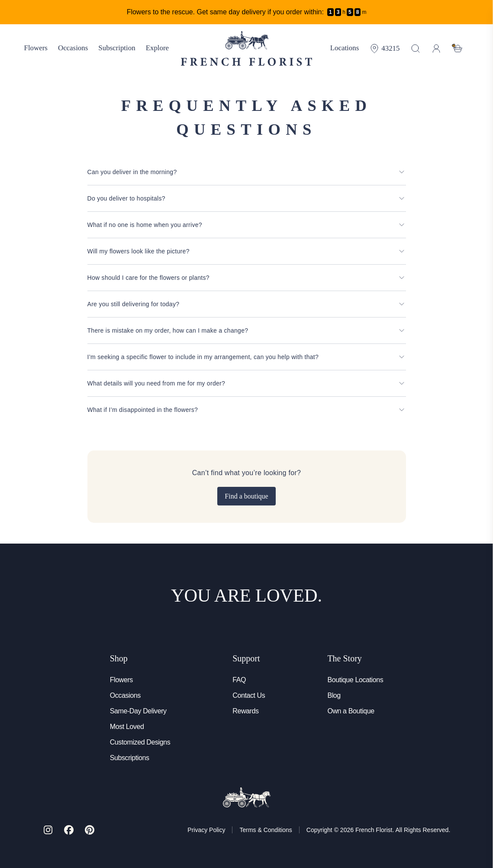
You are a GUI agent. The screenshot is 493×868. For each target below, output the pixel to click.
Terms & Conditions (266, 830)
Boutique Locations (355, 680)
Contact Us (249, 695)
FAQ (239, 680)
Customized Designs (140, 742)
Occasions (125, 695)
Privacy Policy (206, 830)
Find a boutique (246, 496)
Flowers (121, 680)
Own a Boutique (351, 711)
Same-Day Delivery (138, 711)
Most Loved (127, 727)
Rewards (245, 711)
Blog (334, 695)
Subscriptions (130, 758)
